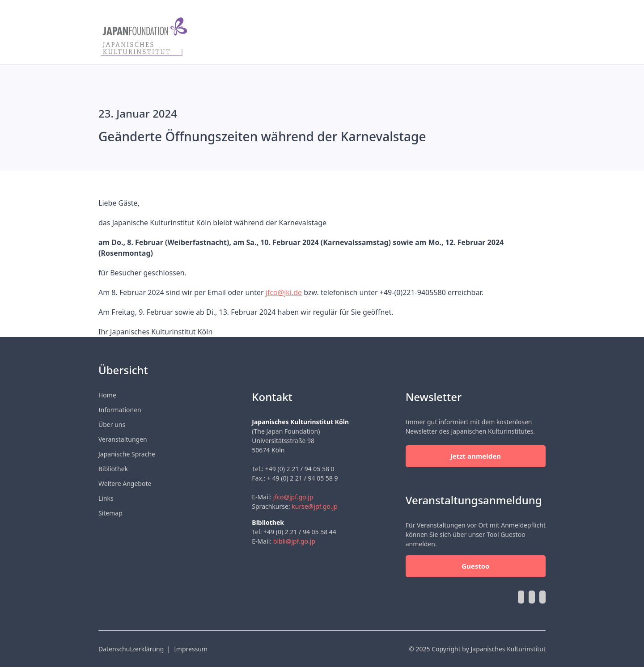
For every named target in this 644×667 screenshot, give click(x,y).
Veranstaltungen (123, 439)
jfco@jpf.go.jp (293, 497)
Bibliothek (113, 469)
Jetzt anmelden (476, 456)
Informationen (120, 410)
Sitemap (110, 513)
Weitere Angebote (125, 483)
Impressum (191, 649)
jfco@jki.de (284, 292)
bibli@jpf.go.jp (294, 541)
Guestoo (475, 566)
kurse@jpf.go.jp (315, 506)
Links (106, 498)
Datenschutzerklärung (131, 649)
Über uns (112, 424)
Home (107, 395)
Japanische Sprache (127, 454)
